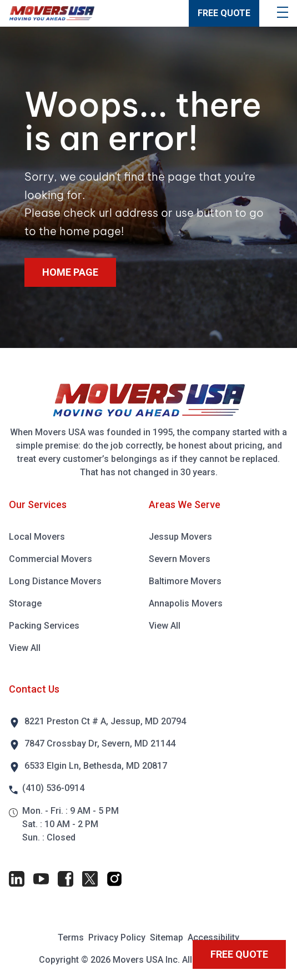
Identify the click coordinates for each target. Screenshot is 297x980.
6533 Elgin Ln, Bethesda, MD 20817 (96, 766)
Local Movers (37, 537)
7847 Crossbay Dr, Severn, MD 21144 (100, 743)
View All (25, 648)
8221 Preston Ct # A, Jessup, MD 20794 (105, 721)
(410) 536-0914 (53, 788)
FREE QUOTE (224, 13)
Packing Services (44, 626)
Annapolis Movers (186, 603)
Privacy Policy (117, 937)
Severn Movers (180, 559)
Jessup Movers (180, 537)
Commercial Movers (51, 559)
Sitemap (167, 937)
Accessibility (213, 937)
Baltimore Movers (185, 581)
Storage (25, 603)
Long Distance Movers (55, 581)
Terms (71, 937)
